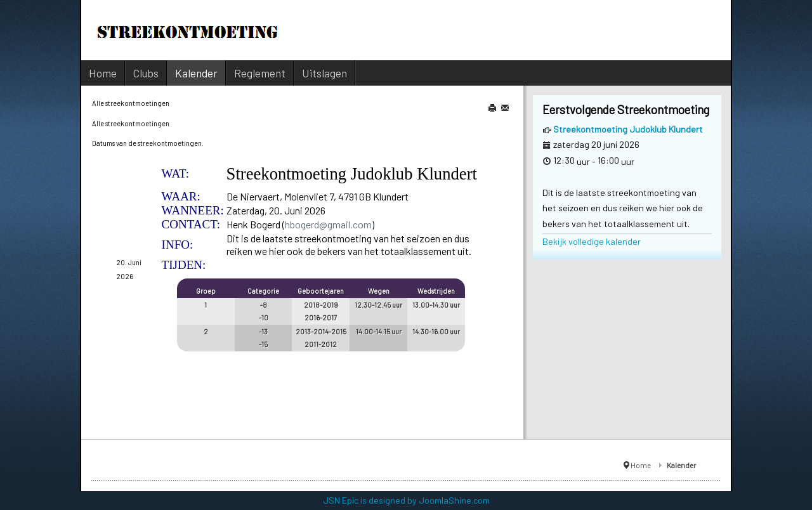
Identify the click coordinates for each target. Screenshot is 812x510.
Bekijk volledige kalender (592, 241)
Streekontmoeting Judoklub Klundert (628, 129)
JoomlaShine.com (454, 500)
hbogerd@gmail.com (328, 224)
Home (641, 465)
